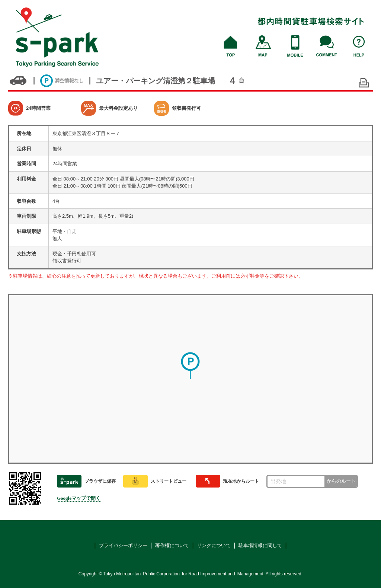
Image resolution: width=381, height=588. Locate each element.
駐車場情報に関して (260, 545)
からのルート (341, 481)
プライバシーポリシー (123, 545)
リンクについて (214, 545)
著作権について (172, 545)
